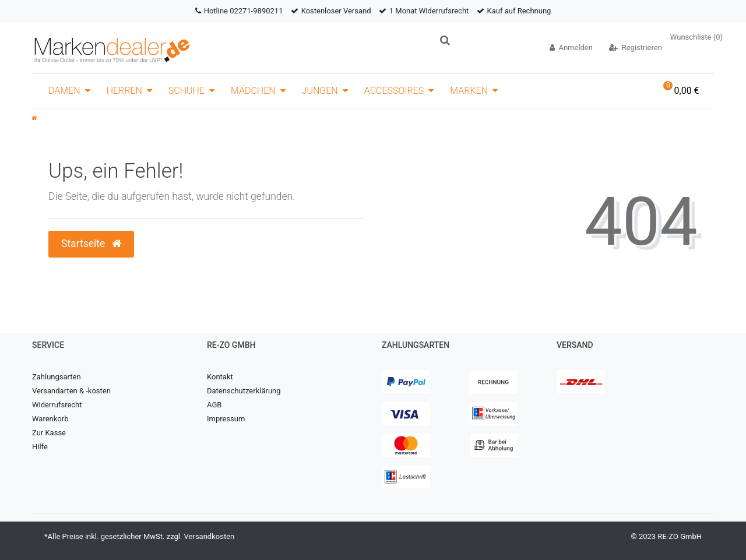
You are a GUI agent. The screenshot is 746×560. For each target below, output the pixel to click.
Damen (64, 91)
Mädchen (253, 91)
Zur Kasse (49, 433)
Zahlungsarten (57, 377)
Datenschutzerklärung (244, 391)
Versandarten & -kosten (71, 391)
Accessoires (394, 91)
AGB (214, 405)
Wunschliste (696, 37)
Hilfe (40, 447)
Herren (124, 91)
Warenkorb (50, 419)
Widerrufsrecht (57, 405)
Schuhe (186, 91)
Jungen (320, 91)
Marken (469, 91)
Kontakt (220, 377)
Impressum (226, 419)
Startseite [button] (91, 244)
